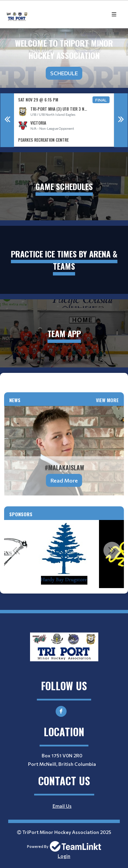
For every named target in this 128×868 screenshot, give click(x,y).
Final (101, 100)
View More (107, 400)
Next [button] (121, 120)
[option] (64, 120)
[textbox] (64, 383)
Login (64, 856)
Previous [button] (7, 120)
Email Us (62, 806)
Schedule (64, 73)
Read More (64, 480)
